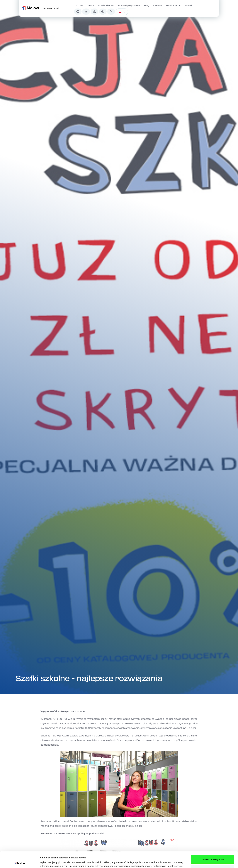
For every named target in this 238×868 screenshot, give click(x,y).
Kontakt (189, 5)
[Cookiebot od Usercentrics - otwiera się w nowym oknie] (20, 862)
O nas (80, 5)
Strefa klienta (106, 5)
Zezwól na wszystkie (213, 843)
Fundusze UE (173, 5)
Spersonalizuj (213, 853)
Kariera (158, 5)
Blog (147, 5)
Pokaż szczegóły (49, 862)
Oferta (90, 5)
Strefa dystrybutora (129, 5)
